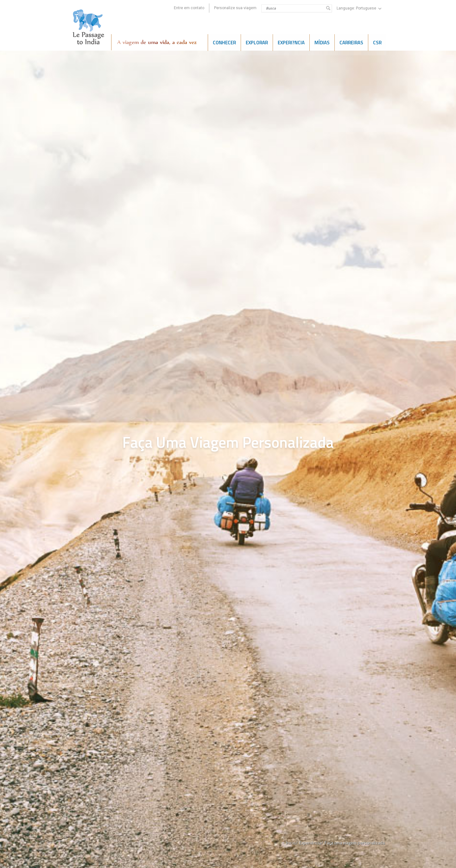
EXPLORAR (257, 42)
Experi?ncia (291, 42)
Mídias (322, 42)
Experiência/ (311, 843)
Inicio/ (292, 843)
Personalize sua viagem (235, 8)
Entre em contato (189, 8)
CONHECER (224, 42)
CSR (377, 42)
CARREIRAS (351, 42)
